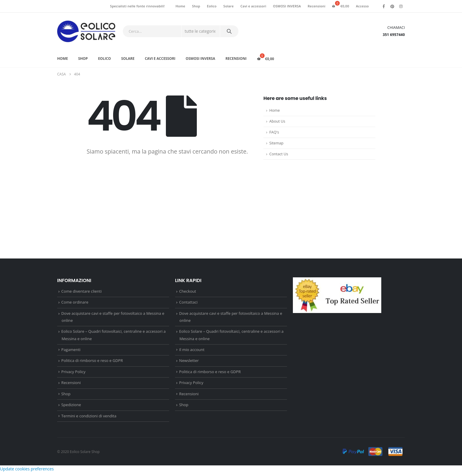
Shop (196, 6)
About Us (277, 121)
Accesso (362, 6)
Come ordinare (75, 303)
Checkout (188, 291)
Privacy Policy (73, 374)
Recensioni (316, 6)
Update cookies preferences (27, 472)
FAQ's (274, 132)
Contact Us (279, 154)
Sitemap (276, 143)
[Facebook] (384, 6)
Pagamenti (71, 351)
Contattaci (188, 303)
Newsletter (189, 363)
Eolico (212, 6)
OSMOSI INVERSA (287, 6)
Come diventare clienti (81, 291)
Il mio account (192, 351)
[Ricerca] (229, 31)
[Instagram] (401, 6)
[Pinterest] (392, 6)
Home (180, 6)
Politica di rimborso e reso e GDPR (92, 363)
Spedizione (71, 408)
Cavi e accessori (253, 6)
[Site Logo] (86, 31)
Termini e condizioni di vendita (89, 419)
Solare (228, 6)
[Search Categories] (201, 31)
